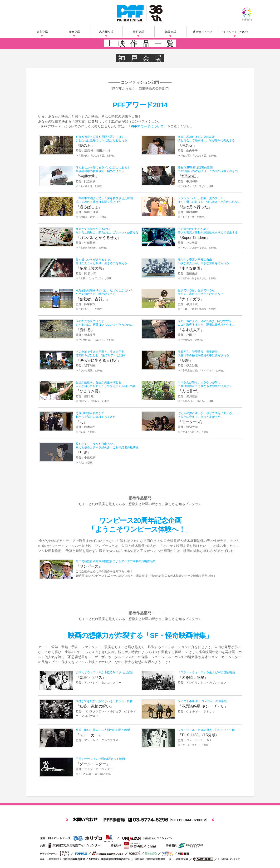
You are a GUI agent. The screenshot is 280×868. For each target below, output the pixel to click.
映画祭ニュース (203, 32)
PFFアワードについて (235, 32)
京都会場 (74, 32)
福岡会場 (171, 32)
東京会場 (42, 32)
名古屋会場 (106, 32)
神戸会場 (138, 32)
